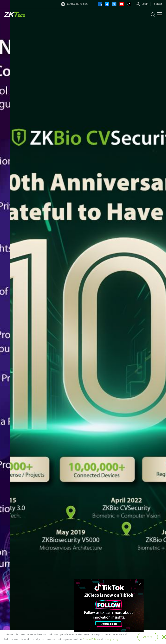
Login (145, 4)
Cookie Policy (90, 639)
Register (157, 4)
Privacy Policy (111, 639)
